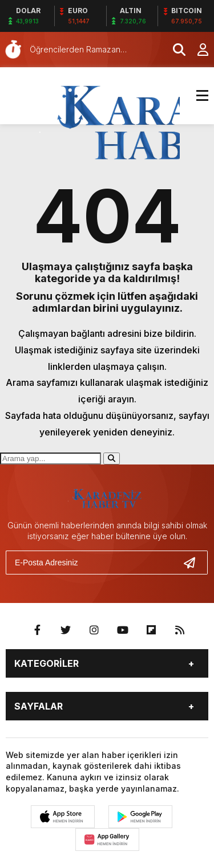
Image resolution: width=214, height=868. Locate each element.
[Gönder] (194, 563)
